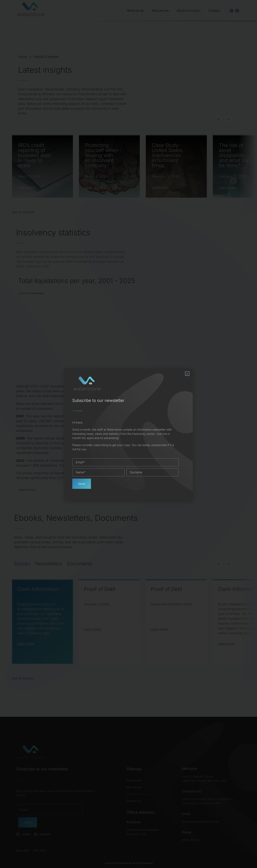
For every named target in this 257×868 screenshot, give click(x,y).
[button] (187, 374)
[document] (128, 434)
